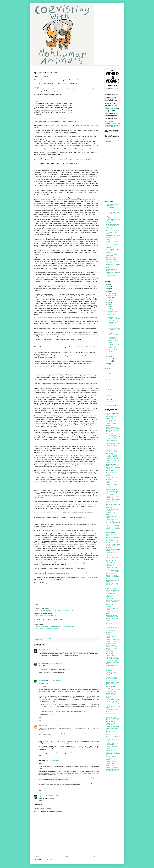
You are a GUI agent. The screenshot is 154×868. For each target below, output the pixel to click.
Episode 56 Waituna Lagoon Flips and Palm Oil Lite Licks (113, 554)
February (110, 359)
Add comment (38, 805)
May (109, 305)
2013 (108, 284)
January (110, 361)
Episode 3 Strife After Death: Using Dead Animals (112, 758)
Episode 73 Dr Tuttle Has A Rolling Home (113, 485)
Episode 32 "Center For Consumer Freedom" (112, 642)
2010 (108, 291)
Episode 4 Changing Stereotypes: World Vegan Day (113, 754)
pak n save (109, 391)
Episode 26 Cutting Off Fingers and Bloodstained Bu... (113, 346)
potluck (108, 397)
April (109, 354)
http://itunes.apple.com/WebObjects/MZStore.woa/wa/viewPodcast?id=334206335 (112, 125)
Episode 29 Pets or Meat (112, 652)
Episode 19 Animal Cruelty (113, 699)
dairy (107, 379)
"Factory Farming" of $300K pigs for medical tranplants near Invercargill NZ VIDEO (113, 271)
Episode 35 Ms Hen (111, 634)
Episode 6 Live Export (112, 747)
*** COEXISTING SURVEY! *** (110, 208)
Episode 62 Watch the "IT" (113, 532)
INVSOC (108, 387)
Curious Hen (109, 377)
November (111, 295)
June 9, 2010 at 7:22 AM (52, 796)
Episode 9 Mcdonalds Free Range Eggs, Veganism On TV (113, 736)
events (108, 381)
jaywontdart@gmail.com (83, 577)
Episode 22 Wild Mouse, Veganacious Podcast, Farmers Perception (112, 684)
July (109, 300)
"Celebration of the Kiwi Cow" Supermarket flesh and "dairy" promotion (112, 212)
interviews (109, 385)
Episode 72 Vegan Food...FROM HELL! (111, 489)
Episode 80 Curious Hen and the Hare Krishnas (112, 461)
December (111, 293)
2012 (108, 287)
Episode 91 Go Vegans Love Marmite (112, 421)
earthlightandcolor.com (76, 89)
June (109, 302)
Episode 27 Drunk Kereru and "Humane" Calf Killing (114, 333)
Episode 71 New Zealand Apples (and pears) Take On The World (113, 493)
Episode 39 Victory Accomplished (111, 621)
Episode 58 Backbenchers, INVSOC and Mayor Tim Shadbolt (113, 546)
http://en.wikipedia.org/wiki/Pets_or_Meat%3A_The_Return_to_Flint (53, 621)
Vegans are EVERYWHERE (110, 217)
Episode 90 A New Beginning (111, 424)
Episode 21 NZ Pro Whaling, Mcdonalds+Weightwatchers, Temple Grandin (113, 689)
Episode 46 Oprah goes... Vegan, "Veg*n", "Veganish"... (113, 597)
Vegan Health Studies (113, 326)
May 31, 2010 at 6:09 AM (53, 650)
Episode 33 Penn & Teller (113, 640)
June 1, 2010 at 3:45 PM (55, 681)
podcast (40, 640)
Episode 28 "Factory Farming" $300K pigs (114, 318)
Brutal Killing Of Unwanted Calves (113, 338)
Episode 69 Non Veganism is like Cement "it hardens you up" (113, 501)
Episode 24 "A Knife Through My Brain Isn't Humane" (112, 674)
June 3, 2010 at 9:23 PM (52, 761)
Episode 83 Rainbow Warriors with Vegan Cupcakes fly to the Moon (113, 450)
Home (66, 856)
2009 (108, 364)
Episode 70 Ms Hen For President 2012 (112, 497)
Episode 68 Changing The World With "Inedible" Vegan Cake (113, 506)
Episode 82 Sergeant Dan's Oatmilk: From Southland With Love (111, 455)
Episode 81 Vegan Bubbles (113, 459)
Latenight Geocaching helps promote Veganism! (113, 230)
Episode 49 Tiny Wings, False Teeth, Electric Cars (113, 584)
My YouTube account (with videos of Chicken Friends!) (113, 246)
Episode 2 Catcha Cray (112, 762)
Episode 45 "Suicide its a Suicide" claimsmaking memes (112, 602)
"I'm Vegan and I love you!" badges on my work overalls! (113, 266)
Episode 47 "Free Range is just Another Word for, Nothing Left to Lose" (113, 592)
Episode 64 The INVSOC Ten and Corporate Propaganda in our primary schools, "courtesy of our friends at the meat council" (113, 523)
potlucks (108, 399)
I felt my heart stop (112, 307)
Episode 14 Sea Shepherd (113, 715)
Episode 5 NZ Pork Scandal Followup (111, 749)
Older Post (95, 856)
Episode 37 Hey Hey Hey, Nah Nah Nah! (113, 628)
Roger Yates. (42, 796)
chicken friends (110, 375)
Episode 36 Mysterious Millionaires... (112, 632)
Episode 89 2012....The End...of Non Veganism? (112, 428)
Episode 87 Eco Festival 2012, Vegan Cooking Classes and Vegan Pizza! (113, 435)
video (107, 403)
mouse (108, 389)
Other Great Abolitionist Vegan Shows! (112, 255)
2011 (108, 289)
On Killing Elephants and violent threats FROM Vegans (112, 226)
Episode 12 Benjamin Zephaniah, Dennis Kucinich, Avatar (112, 723)
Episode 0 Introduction (112, 767)
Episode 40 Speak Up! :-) (113, 619)
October (110, 298)
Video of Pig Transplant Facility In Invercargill (114, 329)
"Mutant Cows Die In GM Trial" (113, 350)
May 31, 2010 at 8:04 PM (55, 663)
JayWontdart (42, 663)
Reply (40, 658)
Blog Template (111, 309)
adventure (109, 371)
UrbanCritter (42, 650)
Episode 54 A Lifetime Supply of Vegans (112, 562)
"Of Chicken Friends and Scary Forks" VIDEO (112, 258)
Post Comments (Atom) (47, 859)
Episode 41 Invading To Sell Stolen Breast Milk (112, 616)
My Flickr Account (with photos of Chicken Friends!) (112, 251)
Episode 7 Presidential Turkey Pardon (112, 744)
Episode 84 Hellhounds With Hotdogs (112, 446)
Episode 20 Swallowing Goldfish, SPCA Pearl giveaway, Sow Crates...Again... (112, 695)
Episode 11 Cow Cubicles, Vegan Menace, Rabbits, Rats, (113, 728)
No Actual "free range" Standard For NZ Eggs (113, 322)
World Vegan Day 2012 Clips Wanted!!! (112, 205)
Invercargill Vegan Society (113, 236)
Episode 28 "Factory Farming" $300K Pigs (112, 655)
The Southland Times (112, 401)
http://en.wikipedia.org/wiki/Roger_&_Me (45, 616)
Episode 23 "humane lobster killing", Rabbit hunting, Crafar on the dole (113, 679)
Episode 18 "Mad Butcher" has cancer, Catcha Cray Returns (113, 703)
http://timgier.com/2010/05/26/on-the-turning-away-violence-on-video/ (54, 610)
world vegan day (110, 405)
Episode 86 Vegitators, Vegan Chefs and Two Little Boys (112, 440)
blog (107, 373)
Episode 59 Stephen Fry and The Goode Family (112, 542)
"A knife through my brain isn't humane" (113, 276)
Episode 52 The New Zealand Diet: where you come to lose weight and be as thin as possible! (112, 570)
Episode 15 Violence (111, 713)
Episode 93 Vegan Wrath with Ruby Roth (113, 414)
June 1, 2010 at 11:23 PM (51, 726)
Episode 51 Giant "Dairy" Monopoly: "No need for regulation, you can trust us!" (112, 576)
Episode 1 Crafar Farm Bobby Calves (112, 764)
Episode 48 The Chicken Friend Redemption (112, 588)
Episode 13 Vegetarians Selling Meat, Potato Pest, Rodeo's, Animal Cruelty (113, 719)
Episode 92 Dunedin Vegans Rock (111, 418)
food (107, 383)
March (110, 356)
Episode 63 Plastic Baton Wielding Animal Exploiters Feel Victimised (113, 529)
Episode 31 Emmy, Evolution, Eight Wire (111, 646)
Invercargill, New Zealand (111, 109)
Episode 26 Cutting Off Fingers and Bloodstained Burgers (113, 662)
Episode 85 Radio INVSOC (113, 444)
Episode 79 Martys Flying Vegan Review (113, 465)
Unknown (41, 726)
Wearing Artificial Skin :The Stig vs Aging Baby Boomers (113, 221)
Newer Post (37, 856)
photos (108, 393)
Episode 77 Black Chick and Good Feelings (112, 472)
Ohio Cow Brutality (112, 315)
